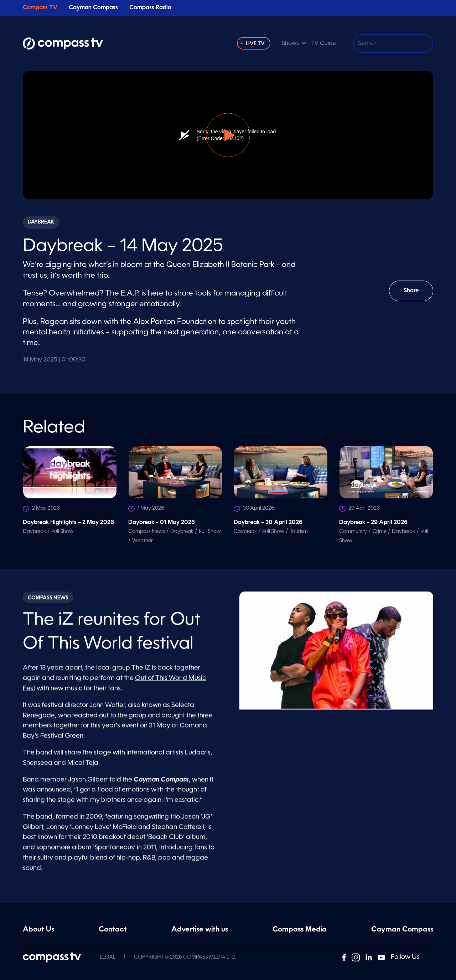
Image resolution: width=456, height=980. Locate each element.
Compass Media (300, 930)
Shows (290, 43)
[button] (228, 135)
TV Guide (323, 43)
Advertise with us (200, 930)
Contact (113, 930)
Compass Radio (150, 8)
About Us (38, 930)
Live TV (255, 44)
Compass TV (40, 8)
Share (416, 295)
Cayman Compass (93, 8)
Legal (108, 957)
